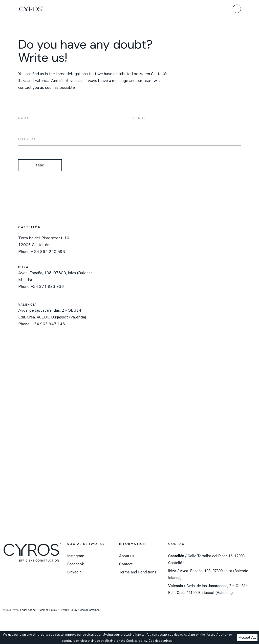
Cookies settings (160, 641)
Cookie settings (90, 610)
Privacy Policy (68, 610)
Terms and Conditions (138, 572)
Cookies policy (136, 641)
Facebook (76, 564)
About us (127, 556)
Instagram (76, 556)
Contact (126, 564)
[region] (129, 638)
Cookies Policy (48, 610)
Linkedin (74, 572)
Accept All (247, 638)
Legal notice (28, 610)
